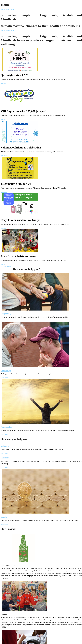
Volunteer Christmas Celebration (21, 148)
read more (4, 83)
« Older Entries (6, 267)
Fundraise (5, 458)
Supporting (6, 314)
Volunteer (5, 446)
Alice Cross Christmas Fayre (18, 256)
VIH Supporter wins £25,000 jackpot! (23, 111)
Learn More (5, 321)
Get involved (5, 9)
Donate (4, 517)
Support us (13, 9)
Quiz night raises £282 (14, 75)
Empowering (6, 427)
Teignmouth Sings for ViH (17, 184)
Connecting (6, 370)
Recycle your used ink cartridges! (21, 220)
